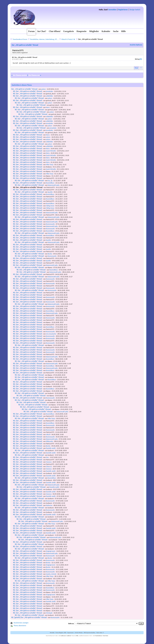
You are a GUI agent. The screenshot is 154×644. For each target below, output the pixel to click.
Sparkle (50, 192)
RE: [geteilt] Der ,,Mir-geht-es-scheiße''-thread (29, 617)
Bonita (50, 254)
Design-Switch (135, 10)
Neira (48, 107)
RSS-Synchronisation (90, 633)
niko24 (48, 434)
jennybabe (50, 91)
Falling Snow (50, 206)
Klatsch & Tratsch (67, 39)
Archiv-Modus (79, 633)
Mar (47, 457)
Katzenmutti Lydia (54, 185)
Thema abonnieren (20, 626)
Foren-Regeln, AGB (61, 633)
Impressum (70, 633)
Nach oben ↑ (100, 633)
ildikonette (50, 441)
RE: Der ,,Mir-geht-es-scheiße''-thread (27, 91)
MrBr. (77, 636)
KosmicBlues (50, 183)
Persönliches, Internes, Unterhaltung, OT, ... (44, 39)
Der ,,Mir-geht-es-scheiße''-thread (24, 89)
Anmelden (113, 10)
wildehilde (49, 96)
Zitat (136, 68)
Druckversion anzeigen (21, 623)
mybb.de (69, 636)
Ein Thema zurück (20, 75)
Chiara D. (49, 467)
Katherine (49, 505)
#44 (141, 59)
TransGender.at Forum (20, 39)
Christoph (49, 613)
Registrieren (123, 10)
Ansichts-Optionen (136, 45)
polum (43, 89)
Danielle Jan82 (51, 448)
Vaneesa (49, 462)
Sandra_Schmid (51, 574)
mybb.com (63, 636)
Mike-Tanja (50, 165)
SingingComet (51, 551)
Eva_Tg (50, 181)
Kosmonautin (50, 224)
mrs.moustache (51, 334)
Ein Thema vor (34, 75)
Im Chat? (42, 31)
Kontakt (52, 633)
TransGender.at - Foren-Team (102, 636)
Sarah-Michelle (51, 151)
